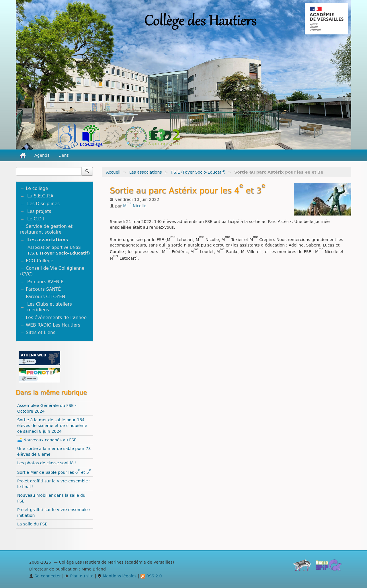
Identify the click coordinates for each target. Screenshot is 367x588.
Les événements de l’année (56, 318)
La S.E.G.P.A (40, 196)
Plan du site (79, 576)
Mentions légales (117, 576)
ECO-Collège (40, 261)
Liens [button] (64, 155)
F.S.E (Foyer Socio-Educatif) (198, 172)
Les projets (39, 211)
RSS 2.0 (151, 576)
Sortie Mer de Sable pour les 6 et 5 (54, 472)
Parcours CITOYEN (45, 297)
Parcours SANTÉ (43, 289)
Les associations (146, 172)
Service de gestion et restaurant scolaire (46, 229)
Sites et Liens (41, 333)
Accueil (113, 172)
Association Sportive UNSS (54, 247)
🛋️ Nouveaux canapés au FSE (47, 440)
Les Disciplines (43, 204)
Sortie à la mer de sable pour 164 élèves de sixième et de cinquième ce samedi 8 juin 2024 (52, 426)
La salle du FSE (32, 524)
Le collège (37, 189)
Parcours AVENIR (45, 282)
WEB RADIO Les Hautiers (53, 325)
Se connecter (45, 576)
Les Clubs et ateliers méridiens (50, 307)
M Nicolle (135, 206)
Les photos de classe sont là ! (47, 463)
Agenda (42, 155)
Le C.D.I (36, 219)
